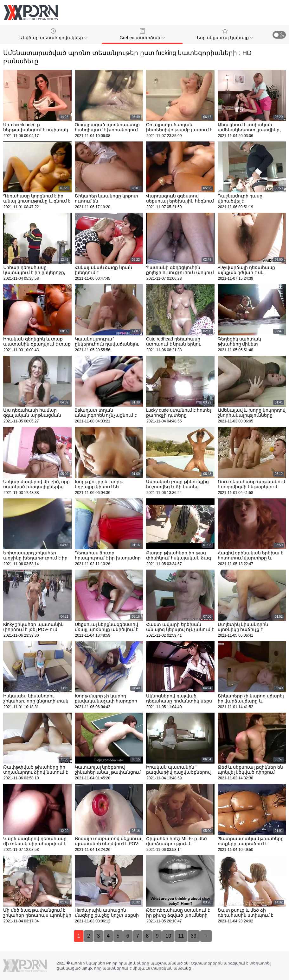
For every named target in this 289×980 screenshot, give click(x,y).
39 (194, 936)
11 (181, 936)
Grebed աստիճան (142, 34)
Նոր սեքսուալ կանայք (225, 34)
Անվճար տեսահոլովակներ (53, 34)
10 (168, 936)
